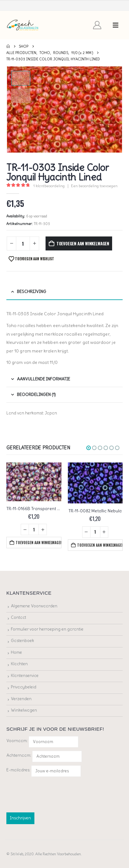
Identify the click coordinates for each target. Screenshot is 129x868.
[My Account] (97, 25)
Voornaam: (17, 741)
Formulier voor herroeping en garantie (47, 629)
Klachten (19, 664)
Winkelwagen (24, 710)
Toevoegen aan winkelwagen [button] (38, 543)
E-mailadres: (44, 771)
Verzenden (21, 699)
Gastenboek (22, 641)
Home (16, 652)
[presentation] (55, 793)
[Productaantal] (23, 244)
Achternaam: (19, 755)
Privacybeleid (24, 687)
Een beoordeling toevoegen (94, 186)
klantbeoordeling (49, 186)
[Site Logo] (23, 25)
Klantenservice (25, 676)
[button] (116, 25)
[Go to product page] (34, 482)
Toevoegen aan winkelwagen (83, 243)
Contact (18, 617)
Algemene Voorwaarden (34, 606)
